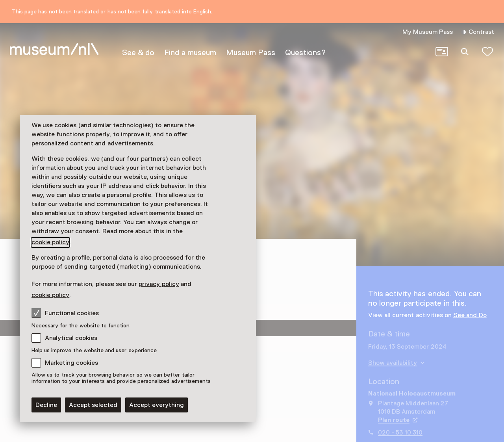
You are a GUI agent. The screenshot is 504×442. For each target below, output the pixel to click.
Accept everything (157, 405)
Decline (46, 405)
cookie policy (50, 242)
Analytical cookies (71, 338)
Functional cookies (65, 313)
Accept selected (93, 405)
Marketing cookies (71, 363)
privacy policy (159, 284)
